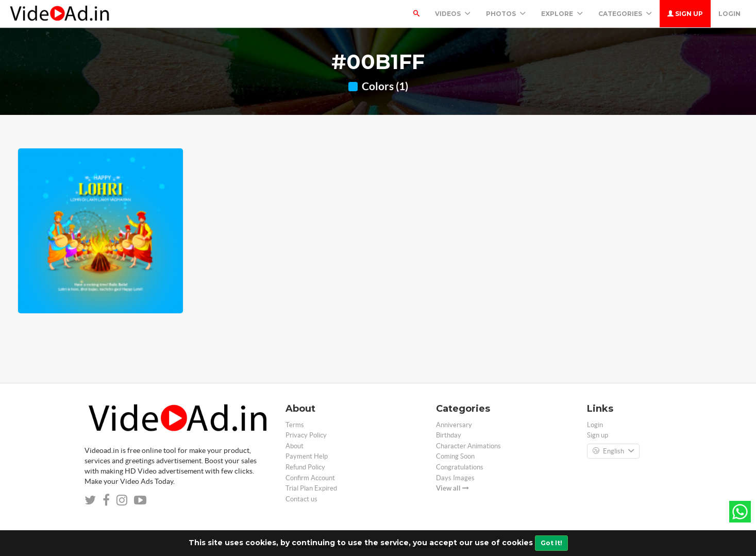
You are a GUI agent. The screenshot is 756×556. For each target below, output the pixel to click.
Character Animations (468, 446)
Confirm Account (310, 478)
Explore (562, 14)
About (295, 446)
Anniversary (454, 425)
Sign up (685, 14)
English (613, 451)
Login (729, 14)
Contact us (301, 499)
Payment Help (307, 456)
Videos (453, 14)
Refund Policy (305, 467)
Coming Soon (455, 456)
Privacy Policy (306, 435)
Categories (625, 14)
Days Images (455, 478)
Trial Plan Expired (311, 488)
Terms (295, 425)
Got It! (551, 543)
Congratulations (460, 467)
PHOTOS (506, 14)
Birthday (449, 435)
